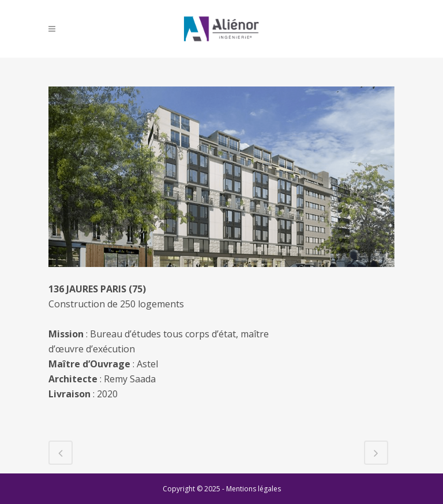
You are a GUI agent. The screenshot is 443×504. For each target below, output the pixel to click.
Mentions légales (254, 489)
